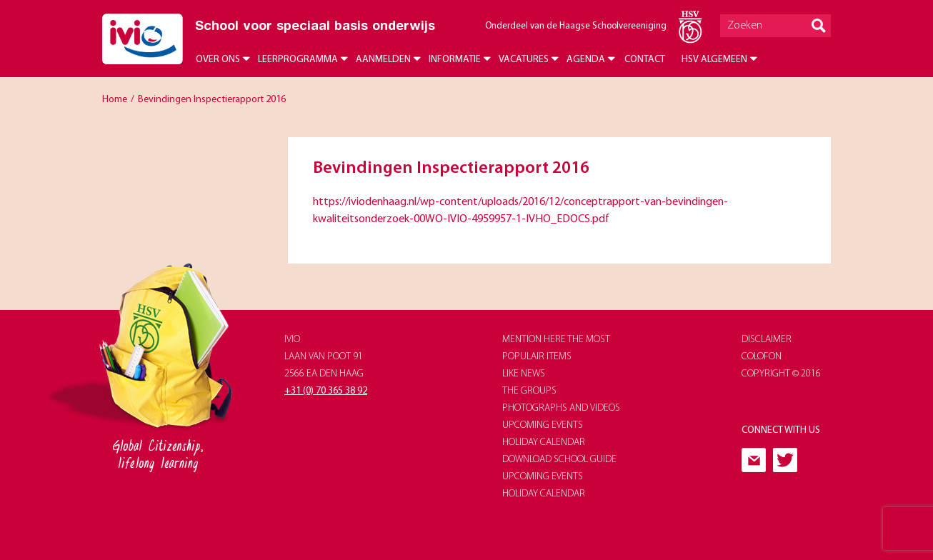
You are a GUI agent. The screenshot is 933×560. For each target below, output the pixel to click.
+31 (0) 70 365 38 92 (326, 391)
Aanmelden (383, 60)
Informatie (455, 60)
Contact (645, 60)
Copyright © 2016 (781, 374)
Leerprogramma (298, 60)
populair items (537, 357)
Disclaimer (767, 340)
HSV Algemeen (714, 60)
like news (524, 374)
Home (115, 100)
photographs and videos (561, 408)
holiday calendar (544, 442)
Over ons (218, 60)
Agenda (586, 60)
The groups (529, 391)
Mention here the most (556, 340)
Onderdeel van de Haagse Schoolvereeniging (576, 26)
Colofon (762, 357)
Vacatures (524, 60)
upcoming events (543, 425)
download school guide (559, 460)
